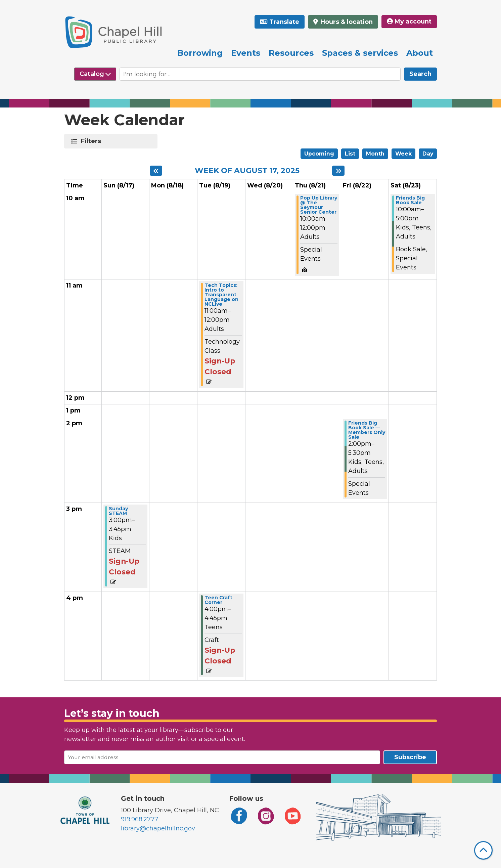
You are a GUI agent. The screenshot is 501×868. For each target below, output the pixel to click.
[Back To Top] (483, 850)
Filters (92, 141)
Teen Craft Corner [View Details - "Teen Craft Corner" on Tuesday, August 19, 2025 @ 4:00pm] (218, 600)
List (350, 154)
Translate (284, 22)
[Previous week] (156, 171)
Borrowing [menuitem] (200, 53)
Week (403, 154)
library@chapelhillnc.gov (158, 828)
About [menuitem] (420, 53)
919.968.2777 (140, 819)
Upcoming (319, 154)
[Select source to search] (95, 74)
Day (428, 154)
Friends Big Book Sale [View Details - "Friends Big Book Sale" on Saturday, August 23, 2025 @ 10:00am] (410, 200)
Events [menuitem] (246, 53)
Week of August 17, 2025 (247, 171)
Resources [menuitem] (291, 53)
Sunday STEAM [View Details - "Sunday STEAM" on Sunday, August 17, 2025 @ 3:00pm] (118, 511)
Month (375, 154)
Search (420, 74)
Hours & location (346, 22)
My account (409, 21)
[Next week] (338, 171)
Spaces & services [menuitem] (360, 53)
